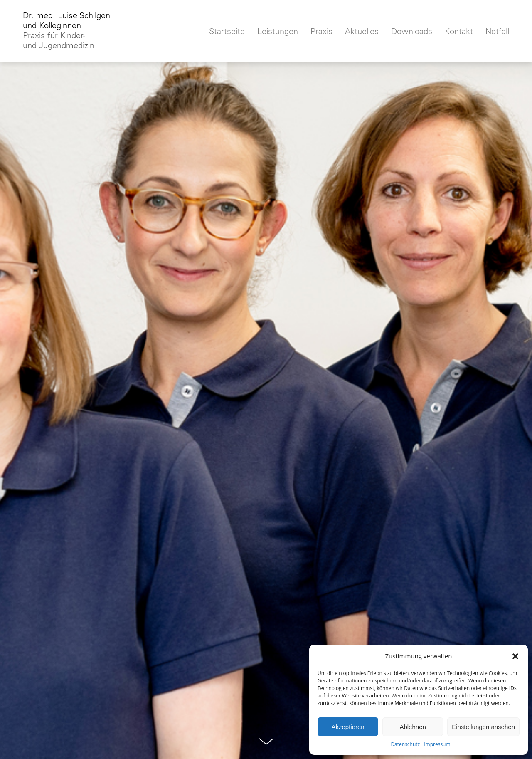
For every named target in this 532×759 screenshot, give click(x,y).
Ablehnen (413, 727)
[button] (515, 656)
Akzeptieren (348, 727)
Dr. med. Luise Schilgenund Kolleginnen (66, 30)
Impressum (437, 744)
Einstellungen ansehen (483, 727)
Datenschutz (405, 744)
